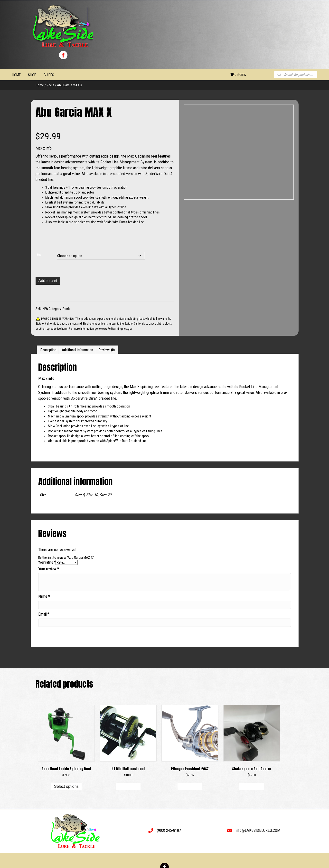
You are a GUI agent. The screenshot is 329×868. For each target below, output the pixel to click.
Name (44, 597)
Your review (49, 569)
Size (39, 255)
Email (44, 614)
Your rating (47, 562)
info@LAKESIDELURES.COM (258, 830)
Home (40, 85)
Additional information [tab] (77, 350)
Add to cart (48, 281)
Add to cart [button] (128, 786)
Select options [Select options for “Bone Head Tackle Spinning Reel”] (66, 786)
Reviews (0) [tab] (107, 350)
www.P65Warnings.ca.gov (117, 329)
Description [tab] (48, 350)
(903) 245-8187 (169, 830)
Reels (50, 85)
